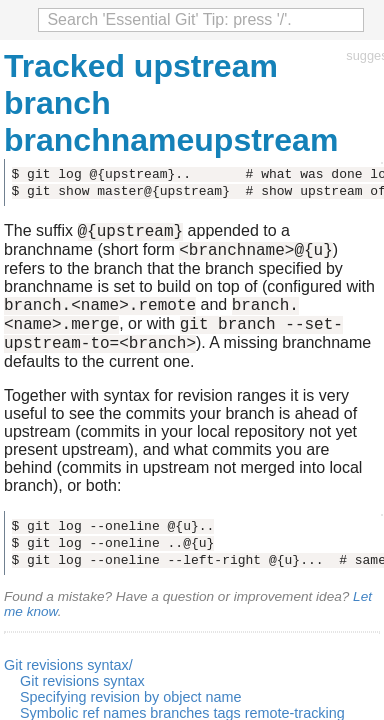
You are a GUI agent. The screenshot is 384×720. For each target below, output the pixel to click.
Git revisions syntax (82, 696)
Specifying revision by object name (131, 712)
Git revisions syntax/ (68, 680)
